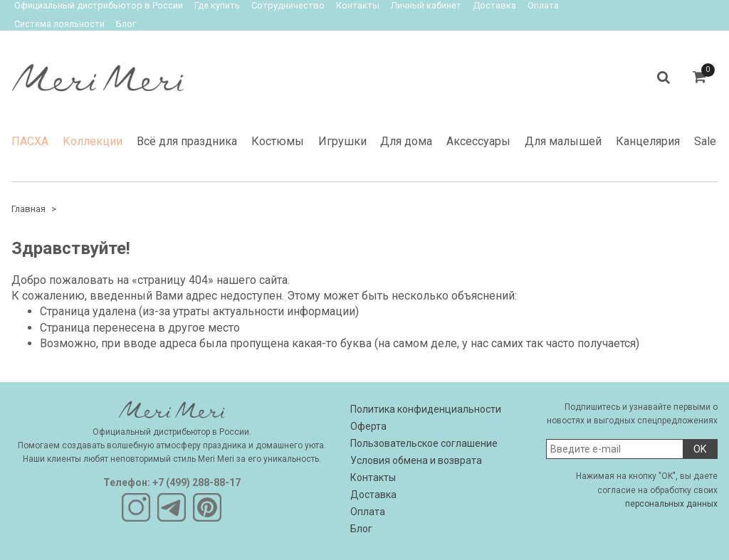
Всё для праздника (187, 141)
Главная (28, 209)
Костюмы (278, 141)
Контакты (373, 477)
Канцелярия (648, 141)
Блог (126, 24)
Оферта (368, 426)
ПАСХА (30, 141)
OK (700, 449)
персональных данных (671, 504)
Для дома (406, 141)
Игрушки (342, 141)
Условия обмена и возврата (416, 460)
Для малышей (563, 141)
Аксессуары (478, 141)
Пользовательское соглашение (424, 443)
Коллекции (93, 141)
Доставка (373, 495)
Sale (705, 141)
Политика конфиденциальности (426, 409)
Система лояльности (59, 24)
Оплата (368, 512)
